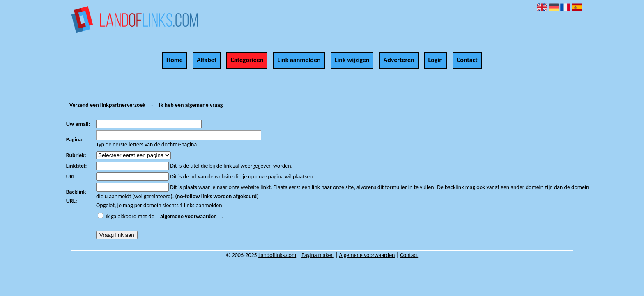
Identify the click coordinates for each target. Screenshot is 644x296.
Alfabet (207, 60)
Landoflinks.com (277, 255)
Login (436, 60)
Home (175, 60)
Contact (467, 60)
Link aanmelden (299, 60)
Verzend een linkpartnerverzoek (107, 105)
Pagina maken (318, 255)
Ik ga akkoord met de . (164, 216)
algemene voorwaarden (189, 216)
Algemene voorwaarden (367, 255)
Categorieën (247, 60)
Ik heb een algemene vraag (191, 105)
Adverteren (399, 60)
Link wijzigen (352, 60)
